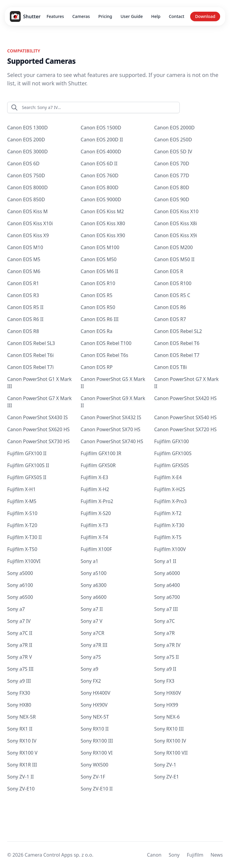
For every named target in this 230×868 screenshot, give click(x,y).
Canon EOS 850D (26, 199)
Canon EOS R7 (170, 319)
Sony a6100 (20, 585)
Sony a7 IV (19, 621)
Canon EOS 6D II (99, 163)
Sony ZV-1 (165, 765)
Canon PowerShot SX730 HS (38, 441)
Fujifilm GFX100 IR (101, 453)
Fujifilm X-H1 (21, 489)
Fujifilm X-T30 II (24, 537)
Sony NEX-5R (21, 717)
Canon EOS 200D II (102, 140)
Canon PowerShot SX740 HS (112, 441)
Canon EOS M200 (174, 247)
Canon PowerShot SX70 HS (111, 429)
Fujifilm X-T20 (22, 525)
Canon (154, 855)
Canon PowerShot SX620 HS (38, 429)
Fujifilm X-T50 (22, 549)
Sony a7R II (20, 645)
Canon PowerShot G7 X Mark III (39, 402)
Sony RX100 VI (97, 753)
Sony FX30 (19, 693)
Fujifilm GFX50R (98, 465)
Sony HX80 (19, 705)
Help (156, 16)
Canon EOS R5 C (172, 295)
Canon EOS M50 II (174, 259)
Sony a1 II (165, 561)
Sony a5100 (93, 573)
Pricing (105, 16)
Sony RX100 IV (170, 741)
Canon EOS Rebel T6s (104, 355)
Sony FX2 (91, 681)
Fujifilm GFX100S (173, 453)
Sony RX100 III (97, 741)
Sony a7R (165, 633)
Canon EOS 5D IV (173, 152)
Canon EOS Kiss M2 (102, 211)
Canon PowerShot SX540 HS (186, 417)
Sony (174, 855)
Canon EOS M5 (24, 259)
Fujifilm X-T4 (94, 537)
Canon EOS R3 (23, 295)
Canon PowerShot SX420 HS (186, 398)
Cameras (81, 16)
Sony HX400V (95, 693)
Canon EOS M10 (25, 247)
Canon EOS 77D (172, 175)
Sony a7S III (20, 669)
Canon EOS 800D (99, 187)
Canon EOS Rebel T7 (177, 355)
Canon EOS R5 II (25, 307)
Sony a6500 (20, 597)
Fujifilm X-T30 (169, 525)
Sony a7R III (94, 645)
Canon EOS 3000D (27, 152)
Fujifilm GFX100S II (28, 465)
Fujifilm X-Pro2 (97, 501)
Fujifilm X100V (170, 549)
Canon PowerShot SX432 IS (111, 417)
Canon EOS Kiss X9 (28, 235)
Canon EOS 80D (172, 187)
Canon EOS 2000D (174, 128)
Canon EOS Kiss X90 (103, 235)
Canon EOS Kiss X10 (176, 211)
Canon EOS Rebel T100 (106, 343)
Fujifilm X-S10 (22, 513)
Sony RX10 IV (22, 741)
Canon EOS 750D (26, 175)
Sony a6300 (93, 585)
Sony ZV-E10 (21, 789)
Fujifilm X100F (96, 549)
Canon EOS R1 (23, 283)
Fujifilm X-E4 (168, 477)
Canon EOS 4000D (101, 152)
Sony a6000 (167, 573)
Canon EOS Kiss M (27, 211)
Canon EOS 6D (23, 163)
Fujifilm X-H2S (170, 489)
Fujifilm (195, 855)
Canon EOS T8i (171, 367)
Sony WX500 (94, 765)
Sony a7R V (20, 657)
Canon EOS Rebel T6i (30, 355)
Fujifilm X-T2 (168, 513)
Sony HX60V (168, 693)
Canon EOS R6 (170, 307)
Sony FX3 (164, 681)
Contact (177, 16)
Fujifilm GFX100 (172, 441)
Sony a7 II (92, 609)
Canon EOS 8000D (27, 187)
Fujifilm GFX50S (172, 465)
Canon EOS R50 (98, 307)
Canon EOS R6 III (100, 319)
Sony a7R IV (167, 645)
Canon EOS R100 (173, 283)
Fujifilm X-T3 (94, 525)
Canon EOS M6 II (99, 271)
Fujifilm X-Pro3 (171, 501)
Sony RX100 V (22, 753)
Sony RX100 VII (171, 753)
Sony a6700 (167, 597)
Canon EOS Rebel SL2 (178, 331)
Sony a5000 (20, 573)
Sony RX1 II (20, 729)
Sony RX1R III (22, 765)
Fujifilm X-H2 (95, 489)
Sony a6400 (167, 585)
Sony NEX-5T (95, 717)
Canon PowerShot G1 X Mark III (39, 383)
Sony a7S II (167, 657)
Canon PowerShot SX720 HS (186, 429)
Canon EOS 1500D (101, 128)
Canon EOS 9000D (101, 199)
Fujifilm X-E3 (94, 477)
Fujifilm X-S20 (96, 513)
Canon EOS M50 (99, 259)
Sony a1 (89, 561)
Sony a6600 (93, 597)
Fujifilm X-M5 (22, 501)
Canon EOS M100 (100, 247)
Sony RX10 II (94, 729)
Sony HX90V (94, 705)
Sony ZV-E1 (167, 777)
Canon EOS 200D (26, 140)
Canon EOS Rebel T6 (177, 343)
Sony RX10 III (169, 729)
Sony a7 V (91, 621)
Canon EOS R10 (98, 283)
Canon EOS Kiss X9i (176, 235)
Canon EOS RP (97, 367)
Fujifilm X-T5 (168, 537)
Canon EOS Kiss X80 (103, 223)
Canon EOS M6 (24, 271)
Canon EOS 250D (173, 140)
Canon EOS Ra (96, 331)
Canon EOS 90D (172, 199)
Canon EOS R (169, 271)
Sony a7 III (166, 609)
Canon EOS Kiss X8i (176, 223)
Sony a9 (89, 669)
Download (205, 16)
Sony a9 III (19, 681)
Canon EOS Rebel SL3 (31, 343)
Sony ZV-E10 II (97, 789)
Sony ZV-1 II (21, 777)
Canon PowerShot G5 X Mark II (113, 383)
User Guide (132, 16)
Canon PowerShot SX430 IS (37, 417)
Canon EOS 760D (99, 175)
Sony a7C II (20, 633)
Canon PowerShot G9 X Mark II (113, 402)
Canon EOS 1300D (27, 128)
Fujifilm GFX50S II (27, 477)
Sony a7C (165, 621)
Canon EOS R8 (23, 331)
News (217, 855)
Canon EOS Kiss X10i (30, 223)
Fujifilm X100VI (24, 561)
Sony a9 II (165, 669)
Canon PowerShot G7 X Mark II (186, 383)
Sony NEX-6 (167, 717)
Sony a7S (91, 657)
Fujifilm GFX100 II (27, 453)
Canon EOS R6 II (25, 319)
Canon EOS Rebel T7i (30, 367)
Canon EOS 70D (172, 163)
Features (55, 16)
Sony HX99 (166, 705)
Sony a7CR (92, 633)
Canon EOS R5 (96, 295)
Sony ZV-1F (93, 777)
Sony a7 (16, 609)
